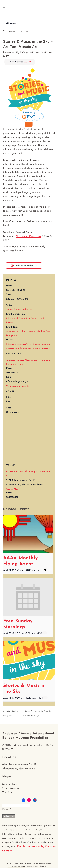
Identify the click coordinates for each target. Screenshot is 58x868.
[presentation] (28, 534)
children (41, 331)
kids (8, 336)
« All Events (10, 24)
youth (14, 336)
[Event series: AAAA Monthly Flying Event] (45, 570)
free (48, 331)
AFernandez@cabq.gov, (29, 236)
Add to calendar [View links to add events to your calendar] (25, 266)
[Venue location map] (31, 439)
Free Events (32, 319)
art (17, 331)
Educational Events (16, 319)
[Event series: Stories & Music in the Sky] (45, 698)
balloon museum (28, 331)
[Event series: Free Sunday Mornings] (44, 633)
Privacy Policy (39, 867)
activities (11, 331)
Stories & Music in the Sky (19, 310)
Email (6, 809)
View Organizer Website (18, 386)
